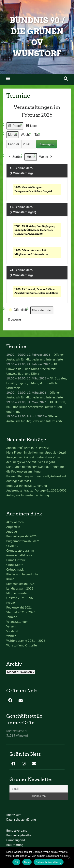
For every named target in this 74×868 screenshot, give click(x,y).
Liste (31, 126)
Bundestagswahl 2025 (22, 536)
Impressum (14, 815)
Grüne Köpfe (15, 565)
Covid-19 (12, 546)
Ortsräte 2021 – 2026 (21, 598)
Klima (10, 579)
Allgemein (13, 527)
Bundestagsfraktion (19, 835)
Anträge (12, 531)
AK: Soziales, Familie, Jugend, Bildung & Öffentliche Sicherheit (37, 383)
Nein (27, 862)
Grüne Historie (16, 560)
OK (16, 862)
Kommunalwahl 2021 (21, 584)
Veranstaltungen (17, 622)
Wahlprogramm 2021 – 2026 (26, 641)
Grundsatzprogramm (20, 550)
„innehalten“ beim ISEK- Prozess (28, 448)
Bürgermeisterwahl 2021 (23, 541)
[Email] (39, 789)
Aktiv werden (15, 522)
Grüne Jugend (16, 840)
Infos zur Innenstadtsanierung (27, 486)
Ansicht (15, 321)
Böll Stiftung (15, 845)
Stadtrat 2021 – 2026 (21, 612)
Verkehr (11, 626)
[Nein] (69, 858)
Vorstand (12, 631)
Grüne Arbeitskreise (19, 555)
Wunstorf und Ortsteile (22, 645)
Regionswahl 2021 (19, 607)
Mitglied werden (17, 593)
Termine (12, 617)
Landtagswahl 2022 (20, 588)
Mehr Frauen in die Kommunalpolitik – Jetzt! (36, 452)
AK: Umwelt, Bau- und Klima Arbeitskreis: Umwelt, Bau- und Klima (32, 369)
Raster (15, 126)
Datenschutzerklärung (21, 819)
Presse (11, 603)
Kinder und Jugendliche (22, 574)
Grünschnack (15, 569)
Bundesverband (17, 830)
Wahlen (11, 636)
